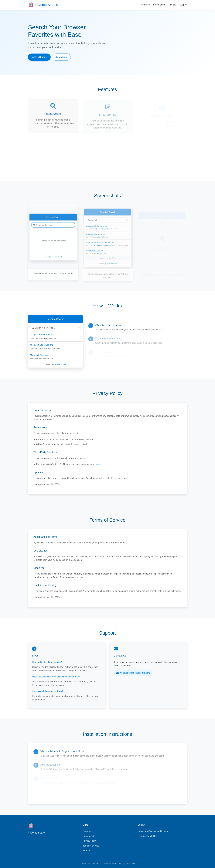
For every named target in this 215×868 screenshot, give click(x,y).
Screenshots (159, 5)
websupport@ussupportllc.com (133, 673)
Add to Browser (40, 57)
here (98, 464)
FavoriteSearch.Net (147, 836)
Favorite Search (60, 365)
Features (145, 5)
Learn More (62, 57)
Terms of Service (91, 846)
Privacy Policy (90, 841)
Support (183, 5)
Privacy (172, 5)
